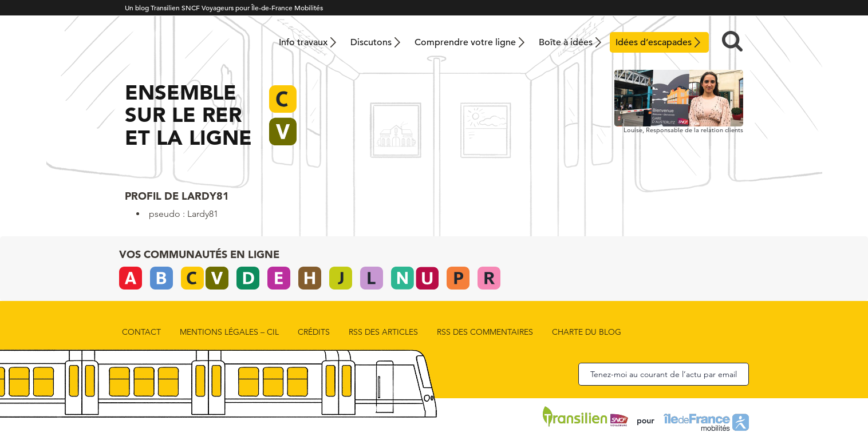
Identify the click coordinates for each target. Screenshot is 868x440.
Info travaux (303, 42)
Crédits (314, 332)
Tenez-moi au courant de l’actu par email (664, 374)
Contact (141, 332)
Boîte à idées (566, 42)
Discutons (371, 42)
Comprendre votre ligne (465, 42)
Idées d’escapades (654, 42)
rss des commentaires (485, 332)
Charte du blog (587, 332)
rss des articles (383, 332)
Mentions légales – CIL (229, 332)
